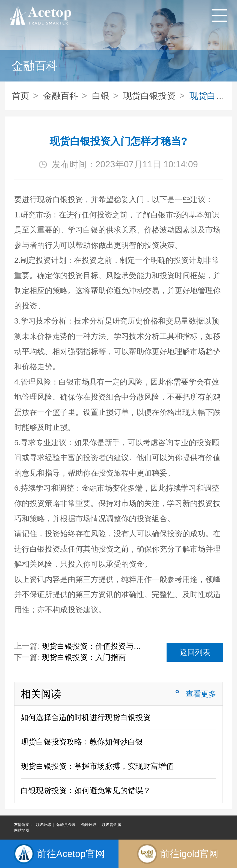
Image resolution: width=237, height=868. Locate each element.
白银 (101, 96)
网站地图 (22, 830)
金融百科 (61, 96)
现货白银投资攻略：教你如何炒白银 (82, 742)
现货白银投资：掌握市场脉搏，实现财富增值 (97, 766)
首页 (20, 96)
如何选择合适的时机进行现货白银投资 (86, 717)
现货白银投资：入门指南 (84, 657)
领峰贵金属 (66, 825)
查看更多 (201, 694)
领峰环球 (43, 825)
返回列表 (195, 652)
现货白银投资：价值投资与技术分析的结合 (95, 646)
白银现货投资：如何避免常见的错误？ (86, 790)
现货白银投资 (149, 96)
